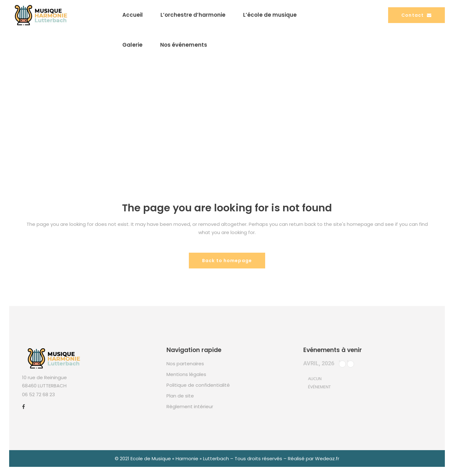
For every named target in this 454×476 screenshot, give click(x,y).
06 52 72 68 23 (38, 394)
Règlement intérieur (190, 406)
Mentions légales (186, 374)
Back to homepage (227, 261)
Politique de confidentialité (198, 385)
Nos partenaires (185, 364)
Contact (416, 15)
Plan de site (180, 396)
